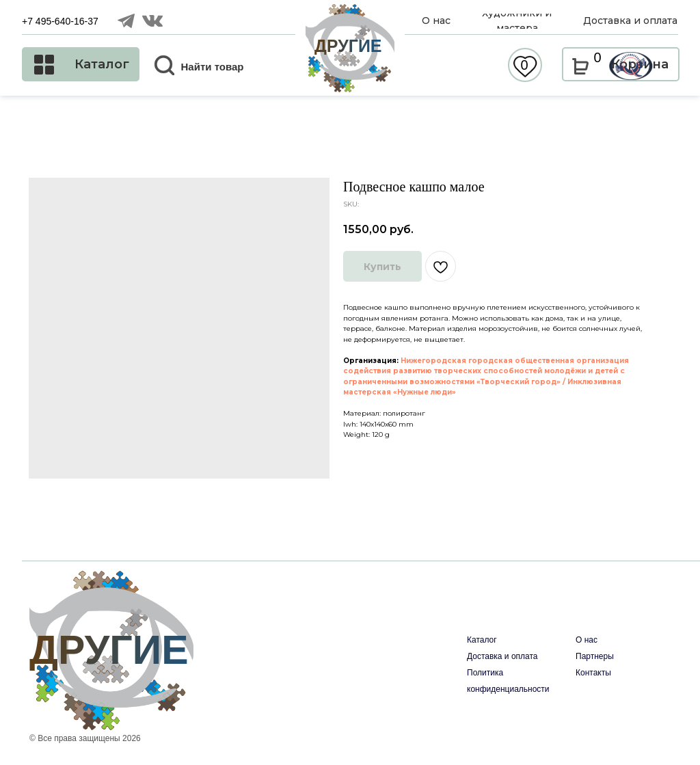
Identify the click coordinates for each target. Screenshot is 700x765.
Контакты (593, 673)
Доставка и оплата (502, 656)
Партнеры (595, 656)
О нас (587, 640)
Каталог (482, 640)
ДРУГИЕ (348, 46)
